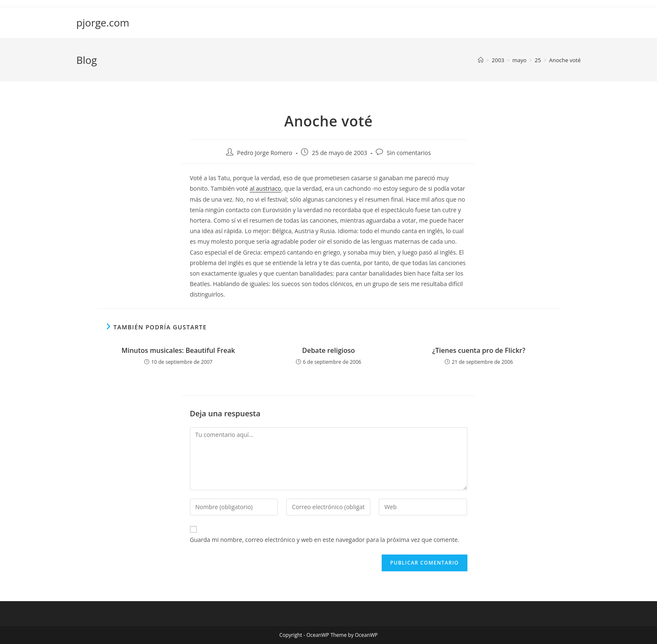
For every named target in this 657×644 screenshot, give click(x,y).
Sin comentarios (409, 153)
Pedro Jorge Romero (265, 153)
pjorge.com (103, 22)
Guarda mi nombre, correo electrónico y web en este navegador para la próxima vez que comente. (325, 540)
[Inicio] (481, 60)
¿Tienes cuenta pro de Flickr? (479, 350)
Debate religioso (329, 350)
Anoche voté (565, 60)
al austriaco (265, 188)
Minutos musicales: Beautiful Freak (178, 350)
